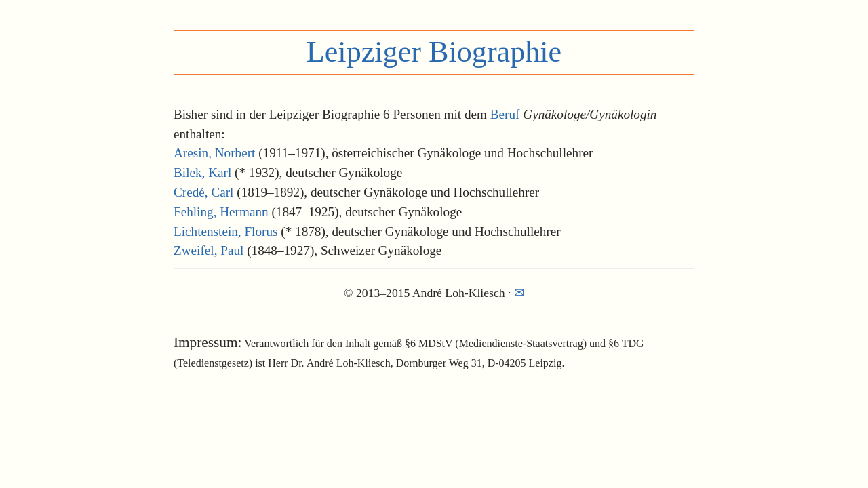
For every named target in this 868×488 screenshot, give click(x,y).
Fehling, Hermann (221, 212)
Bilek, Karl (202, 172)
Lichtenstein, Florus (225, 231)
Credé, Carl (203, 192)
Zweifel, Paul (209, 250)
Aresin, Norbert (214, 153)
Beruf (505, 114)
